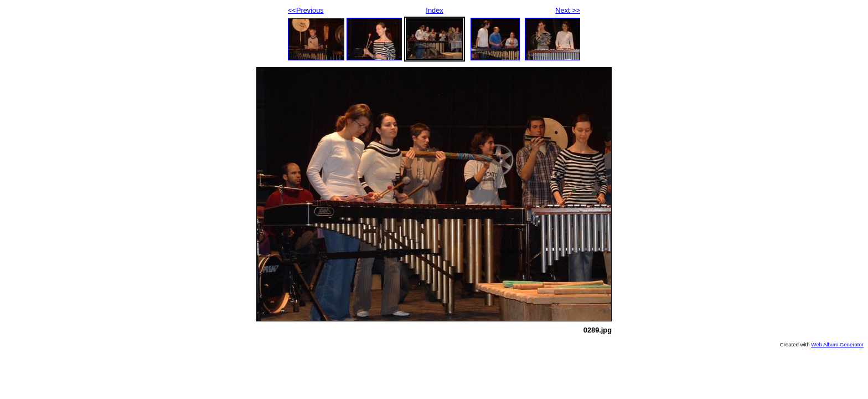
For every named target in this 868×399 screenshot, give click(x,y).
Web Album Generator (837, 344)
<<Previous (306, 10)
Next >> (568, 10)
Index (434, 10)
